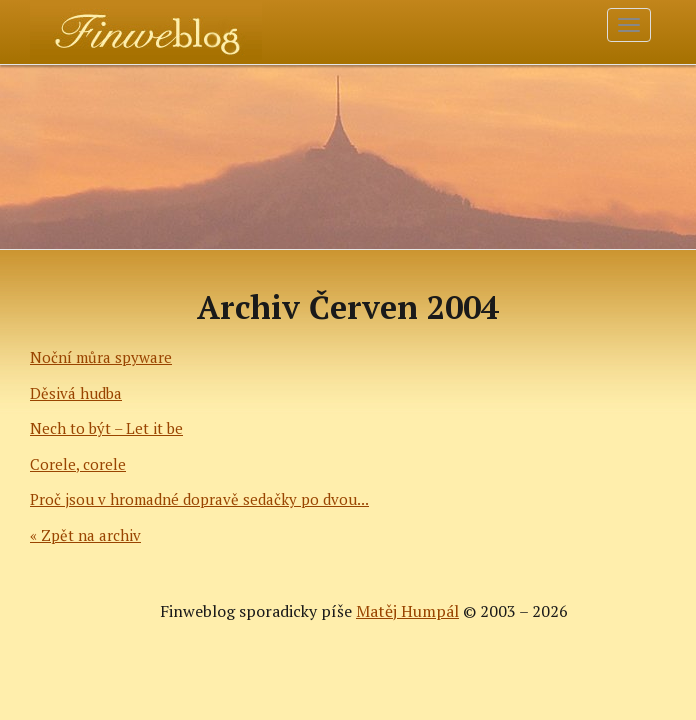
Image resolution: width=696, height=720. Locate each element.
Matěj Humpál (407, 611)
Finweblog (87, 25)
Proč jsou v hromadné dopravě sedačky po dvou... (199, 499)
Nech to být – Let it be (106, 428)
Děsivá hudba (76, 393)
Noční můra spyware (101, 357)
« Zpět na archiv (85, 535)
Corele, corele (78, 464)
